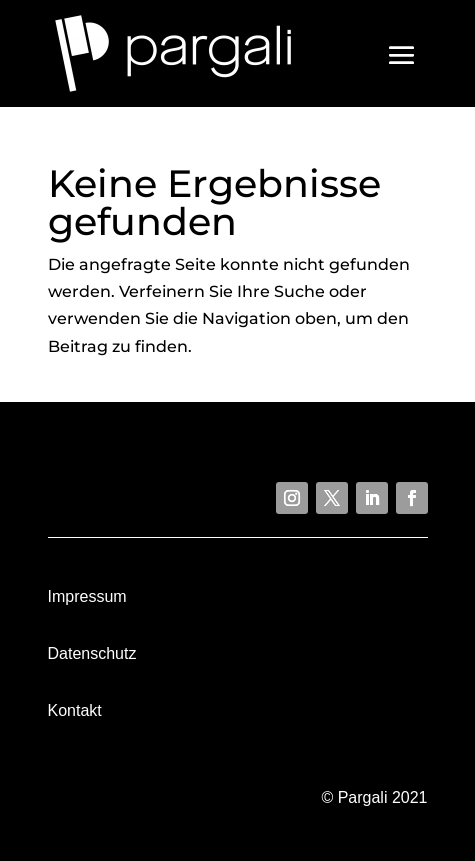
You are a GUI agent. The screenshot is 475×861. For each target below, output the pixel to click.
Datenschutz (92, 653)
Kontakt (75, 710)
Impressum (87, 596)
